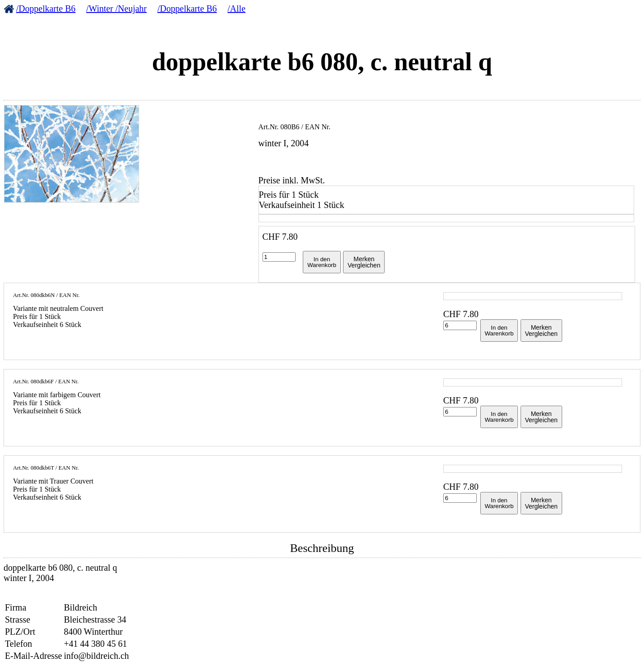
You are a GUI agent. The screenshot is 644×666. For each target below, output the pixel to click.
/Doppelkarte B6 (46, 8)
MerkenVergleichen (364, 262)
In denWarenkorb (322, 262)
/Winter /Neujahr (117, 8)
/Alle (237, 8)
